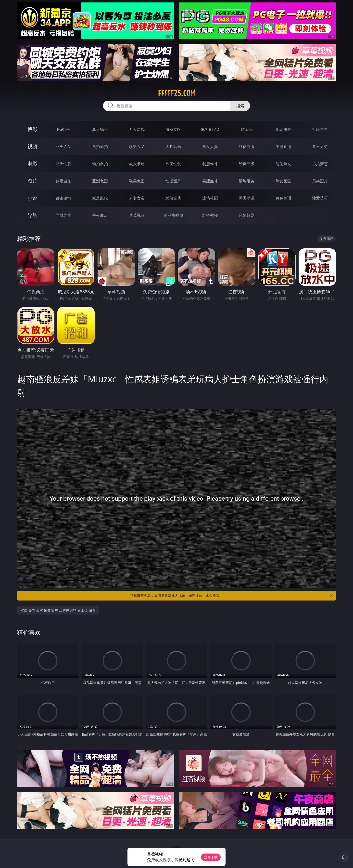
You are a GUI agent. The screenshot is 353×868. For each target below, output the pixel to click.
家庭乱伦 (100, 198)
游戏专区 (173, 129)
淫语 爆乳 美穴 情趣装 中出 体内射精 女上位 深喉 (58, 610)
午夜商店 (100, 215)
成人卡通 (137, 164)
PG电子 (63, 129)
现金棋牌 (283, 129)
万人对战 (137, 129)
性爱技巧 (320, 198)
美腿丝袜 (210, 181)
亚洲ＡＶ (63, 147)
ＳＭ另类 (320, 147)
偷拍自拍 (100, 164)
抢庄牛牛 (320, 129)
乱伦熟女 (283, 164)
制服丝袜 (210, 164)
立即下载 (211, 857)
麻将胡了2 (210, 129)
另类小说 (247, 198)
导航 (32, 215)
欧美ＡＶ (137, 147)
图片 (32, 181)
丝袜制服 (247, 147)
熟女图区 (283, 181)
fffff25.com (176, 93)
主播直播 (283, 147)
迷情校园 (210, 198)
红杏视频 (210, 215)
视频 (32, 146)
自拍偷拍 (100, 147)
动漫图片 (173, 181)
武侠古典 (173, 198)
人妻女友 (137, 198)
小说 (32, 198)
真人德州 (100, 129)
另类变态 (320, 164)
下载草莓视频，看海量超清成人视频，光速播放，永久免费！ (232, 596)
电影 (32, 164)
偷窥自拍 (63, 181)
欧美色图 (137, 181)
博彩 (32, 129)
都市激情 (63, 198)
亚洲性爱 (63, 164)
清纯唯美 (247, 181)
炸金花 (247, 129)
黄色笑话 (283, 198)
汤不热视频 (173, 215)
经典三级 (247, 164)
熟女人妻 (210, 147)
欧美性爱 (173, 164)
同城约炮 (63, 215)
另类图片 (320, 181)
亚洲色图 (100, 181)
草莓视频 (137, 215)
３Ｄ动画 (173, 147)
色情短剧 (247, 215)
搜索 (240, 106)
